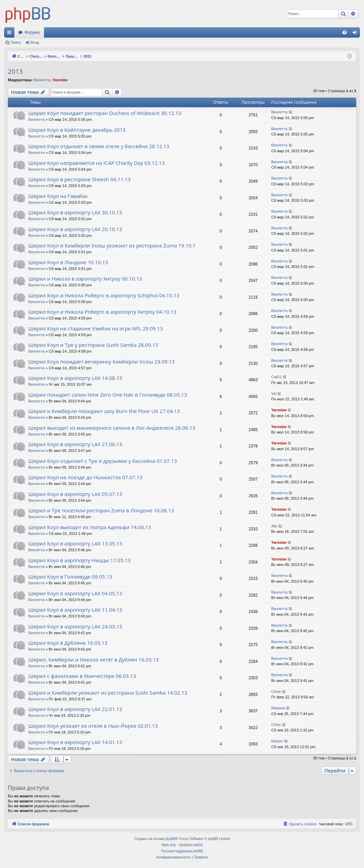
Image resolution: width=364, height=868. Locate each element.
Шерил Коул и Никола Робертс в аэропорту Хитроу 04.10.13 (102, 312)
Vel (274, 394)
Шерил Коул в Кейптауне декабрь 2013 (77, 130)
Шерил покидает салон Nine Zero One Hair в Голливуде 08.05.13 (108, 395)
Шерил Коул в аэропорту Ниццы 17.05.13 (79, 560)
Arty (173, 845)
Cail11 (276, 377)
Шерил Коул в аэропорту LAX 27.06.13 (75, 444)
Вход (35, 42)
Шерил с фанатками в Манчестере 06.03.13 (82, 676)
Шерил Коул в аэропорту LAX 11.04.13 (75, 610)
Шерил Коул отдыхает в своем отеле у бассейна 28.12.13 (99, 146)
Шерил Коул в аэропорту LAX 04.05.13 (75, 593)
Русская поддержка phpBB (182, 851)
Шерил (277, 741)
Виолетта (42, 80)
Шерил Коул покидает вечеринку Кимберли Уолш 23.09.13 (101, 361)
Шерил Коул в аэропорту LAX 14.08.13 (75, 378)
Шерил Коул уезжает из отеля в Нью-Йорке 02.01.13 (93, 726)
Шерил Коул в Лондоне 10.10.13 (68, 262)
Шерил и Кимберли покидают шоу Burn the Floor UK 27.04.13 (104, 411)
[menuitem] (345, 32)
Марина (278, 708)
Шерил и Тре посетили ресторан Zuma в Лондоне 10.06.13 (101, 510)
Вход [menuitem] (356, 34)
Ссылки (11, 34)
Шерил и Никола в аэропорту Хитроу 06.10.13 (85, 279)
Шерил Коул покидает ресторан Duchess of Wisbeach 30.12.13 (105, 113)
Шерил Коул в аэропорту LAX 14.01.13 (75, 742)
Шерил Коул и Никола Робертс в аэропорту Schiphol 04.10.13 (104, 295)
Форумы (32, 32)
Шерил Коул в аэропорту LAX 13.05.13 (75, 543)
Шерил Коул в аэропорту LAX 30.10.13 (75, 212)
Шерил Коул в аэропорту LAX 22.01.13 (75, 709)
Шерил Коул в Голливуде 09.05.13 (70, 577)
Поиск (15, 42)
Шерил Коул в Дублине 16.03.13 (68, 643)
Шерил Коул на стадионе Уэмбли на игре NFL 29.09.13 (96, 328)
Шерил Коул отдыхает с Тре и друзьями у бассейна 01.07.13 (103, 461)
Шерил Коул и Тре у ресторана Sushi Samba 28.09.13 (93, 345)
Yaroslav (60, 80)
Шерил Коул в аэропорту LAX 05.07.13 (75, 494)
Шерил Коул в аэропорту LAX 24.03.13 (75, 626)
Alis (274, 526)
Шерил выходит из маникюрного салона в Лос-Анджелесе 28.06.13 (112, 428)
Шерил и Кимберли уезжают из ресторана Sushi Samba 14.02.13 (108, 693)
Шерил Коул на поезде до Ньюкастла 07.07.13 (85, 477)
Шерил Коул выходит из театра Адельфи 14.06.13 (90, 527)
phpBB (171, 839)
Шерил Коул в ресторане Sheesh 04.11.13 (79, 179)
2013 (15, 71)
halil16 (198, 845)
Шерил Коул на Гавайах (58, 196)
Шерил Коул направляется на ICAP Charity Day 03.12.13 (97, 163)
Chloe (276, 692)
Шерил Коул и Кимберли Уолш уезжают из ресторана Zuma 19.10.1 (112, 245)
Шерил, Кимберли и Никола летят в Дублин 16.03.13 (93, 659)
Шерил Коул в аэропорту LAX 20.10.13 (75, 229)
